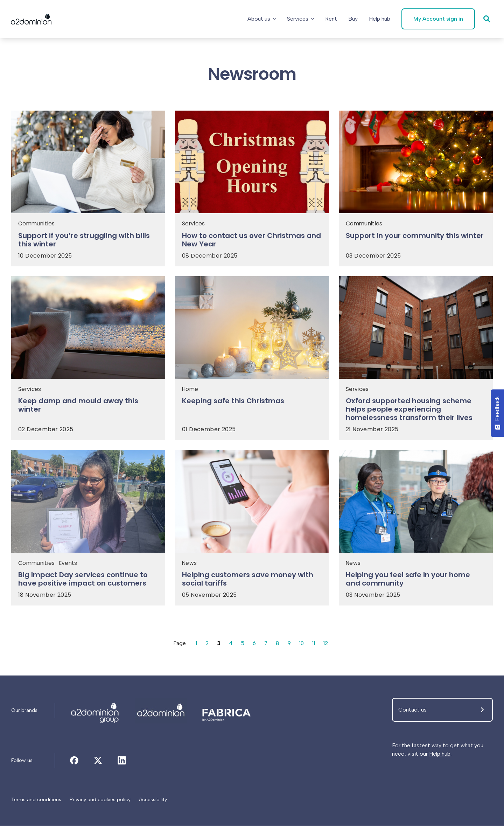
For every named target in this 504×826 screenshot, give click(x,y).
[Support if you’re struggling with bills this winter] (88, 242)
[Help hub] (379, 19)
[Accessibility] (153, 800)
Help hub (440, 754)
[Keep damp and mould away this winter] (88, 408)
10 (302, 644)
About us (261, 19)
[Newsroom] (95, 711)
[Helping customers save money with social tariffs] (252, 582)
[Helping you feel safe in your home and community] (416, 582)
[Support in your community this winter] (416, 238)
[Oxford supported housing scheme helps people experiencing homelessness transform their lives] (416, 412)
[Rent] (331, 19)
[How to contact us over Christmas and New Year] (252, 242)
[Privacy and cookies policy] (100, 800)
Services (300, 19)
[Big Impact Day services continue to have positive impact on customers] (88, 582)
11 (315, 644)
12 (327, 644)
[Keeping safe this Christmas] (252, 404)
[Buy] (353, 19)
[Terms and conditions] (36, 800)
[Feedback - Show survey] (497, 413)
